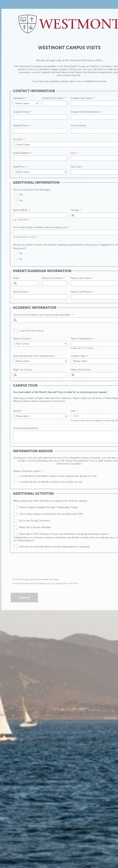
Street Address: (22, 153)
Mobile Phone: (21, 126)
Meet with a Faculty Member (35, 527)
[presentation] (38, 566)
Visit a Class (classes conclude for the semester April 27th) (51, 514)
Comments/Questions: (26, 428)
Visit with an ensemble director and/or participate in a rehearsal (54, 547)
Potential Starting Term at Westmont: (34, 356)
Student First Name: (53, 98)
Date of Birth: (21, 210)
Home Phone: (79, 126)
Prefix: (17, 278)
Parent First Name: (52, 278)
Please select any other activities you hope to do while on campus (50, 501)
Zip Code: (76, 167)
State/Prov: (19, 167)
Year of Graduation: (82, 339)
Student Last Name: (82, 98)
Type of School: (22, 339)
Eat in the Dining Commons (34, 521)
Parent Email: (20, 292)
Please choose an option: (27, 471)
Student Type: (78, 356)
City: (73, 153)
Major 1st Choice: (23, 370)
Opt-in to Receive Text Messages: (32, 190)
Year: (73, 411)
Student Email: (21, 112)
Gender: (75, 210)
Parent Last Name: (81, 278)
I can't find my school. (31, 331)
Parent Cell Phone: (81, 292)
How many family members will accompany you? (41, 227)
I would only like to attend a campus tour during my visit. (51, 482)
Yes (21, 194)
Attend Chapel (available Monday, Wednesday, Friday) (48, 507)
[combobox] (26, 283)
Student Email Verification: (86, 112)
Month (17, 411)
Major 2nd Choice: (81, 370)
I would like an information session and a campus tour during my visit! (58, 476)
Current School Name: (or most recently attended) (42, 315)
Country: (18, 139)
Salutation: (19, 98)
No (21, 200)
